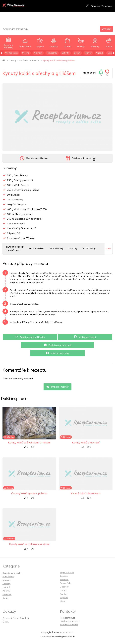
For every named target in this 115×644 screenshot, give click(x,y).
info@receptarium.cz (70, 621)
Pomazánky (52, 53)
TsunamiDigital (58, 637)
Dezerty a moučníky (18, 60)
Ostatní (6, 587)
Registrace (107, 6)
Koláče (35, 60)
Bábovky (66, 53)
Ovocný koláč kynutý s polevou (29, 493)
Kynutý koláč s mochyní (86, 442)
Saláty (6, 598)
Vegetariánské (11, 53)
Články (6, 622)
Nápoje (6, 580)
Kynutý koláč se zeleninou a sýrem (29, 544)
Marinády (38, 53)
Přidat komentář (58, 387)
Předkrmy (7, 594)
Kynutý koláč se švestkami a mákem (29, 442)
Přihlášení (93, 6)
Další (108, 249)
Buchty (77, 53)
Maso (110, 53)
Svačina (26, 53)
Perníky (88, 53)
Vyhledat (107, 29)
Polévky (6, 591)
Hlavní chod (8, 576)
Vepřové (100, 53)
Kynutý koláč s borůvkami (86, 493)
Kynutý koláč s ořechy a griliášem (59, 60)
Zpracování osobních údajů (16, 618)
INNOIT (72, 637)
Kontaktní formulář (69, 625)
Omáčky (6, 584)
